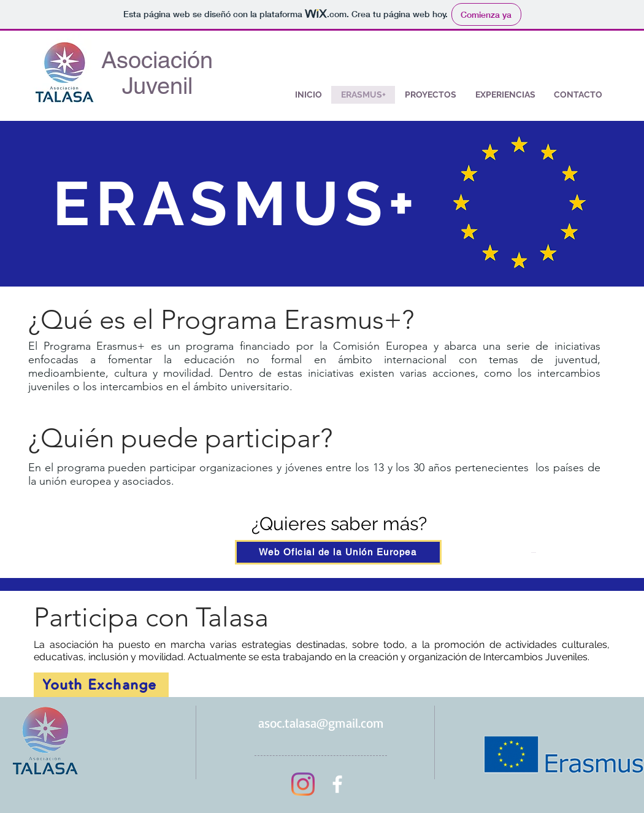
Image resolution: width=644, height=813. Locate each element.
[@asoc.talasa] (303, 784)
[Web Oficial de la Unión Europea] (338, 552)
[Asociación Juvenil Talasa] (337, 784)
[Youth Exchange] (101, 685)
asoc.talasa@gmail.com (321, 723)
